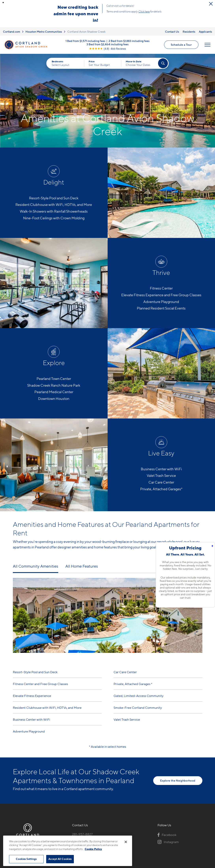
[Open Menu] (207, 45)
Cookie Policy (93, 849)
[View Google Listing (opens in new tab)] (107, 49)
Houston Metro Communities (44, 32)
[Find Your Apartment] (163, 63)
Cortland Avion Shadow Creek (86, 32)
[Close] (126, 842)
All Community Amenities (36, 566)
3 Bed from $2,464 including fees (107, 44)
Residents (189, 32)
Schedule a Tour (181, 45)
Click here (144, 11)
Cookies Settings (26, 859)
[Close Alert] (211, 4)
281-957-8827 (82, 834)
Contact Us (172, 32)
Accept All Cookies (60, 859)
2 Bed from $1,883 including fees (129, 41)
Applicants (205, 32)
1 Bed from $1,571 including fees (85, 41)
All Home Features (82, 566)
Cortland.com (12, 32)
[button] (3, 3)
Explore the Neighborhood (178, 780)
